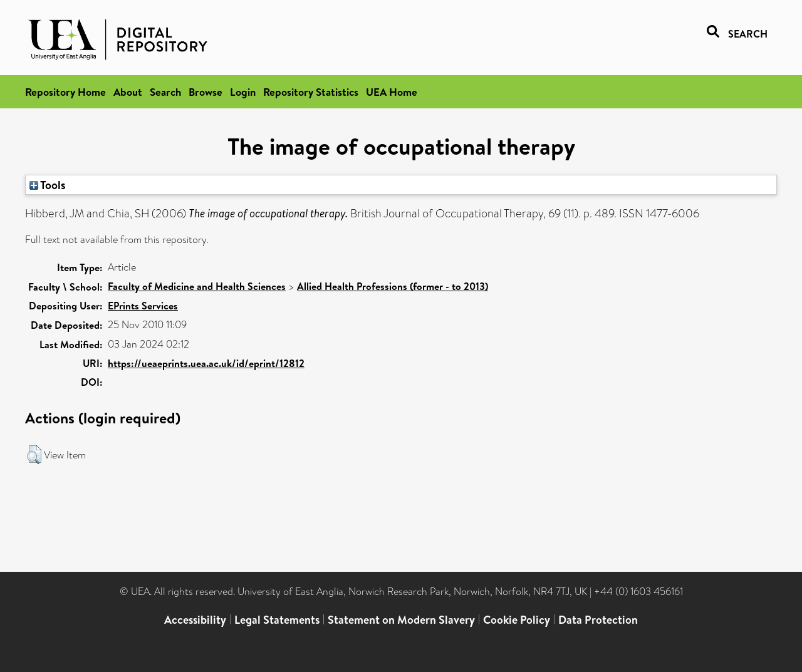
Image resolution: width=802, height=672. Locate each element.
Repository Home (65, 92)
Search (165, 92)
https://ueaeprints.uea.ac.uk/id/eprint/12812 (206, 363)
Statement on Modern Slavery (401, 620)
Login (243, 92)
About (128, 92)
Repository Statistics (311, 92)
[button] (34, 455)
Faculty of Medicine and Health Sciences (197, 286)
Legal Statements (277, 620)
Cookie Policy (517, 620)
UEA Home (392, 92)
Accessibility (195, 620)
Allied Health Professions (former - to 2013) (393, 286)
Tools (48, 185)
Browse (206, 92)
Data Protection (598, 620)
